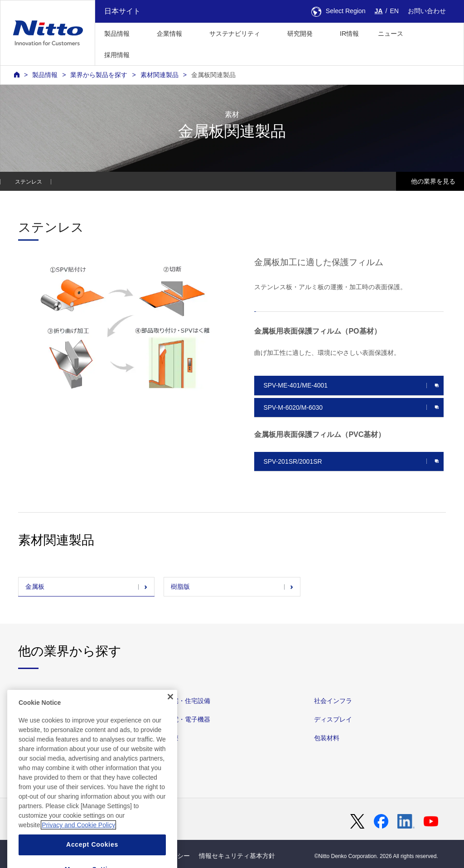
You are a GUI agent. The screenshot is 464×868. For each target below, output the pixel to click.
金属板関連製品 (213, 75)
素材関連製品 (159, 75)
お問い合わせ (427, 11)
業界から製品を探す (99, 75)
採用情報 (117, 55)
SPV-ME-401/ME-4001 (295, 385)
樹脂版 (180, 587)
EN (394, 11)
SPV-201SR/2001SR (292, 461)
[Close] (170, 723)
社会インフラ (333, 701)
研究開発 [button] (300, 34)
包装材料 (327, 738)
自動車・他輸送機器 (47, 701)
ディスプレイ (333, 719)
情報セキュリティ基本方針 (237, 856)
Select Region (338, 11)
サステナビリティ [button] (235, 34)
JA (379, 11)
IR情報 (349, 34)
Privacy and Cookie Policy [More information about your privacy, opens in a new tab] (78, 851)
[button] (153, 54)
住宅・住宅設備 (188, 701)
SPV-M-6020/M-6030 (293, 407)
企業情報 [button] (169, 34)
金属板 (35, 587)
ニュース (391, 34)
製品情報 (45, 75)
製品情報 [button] (117, 34)
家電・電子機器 (188, 719)
